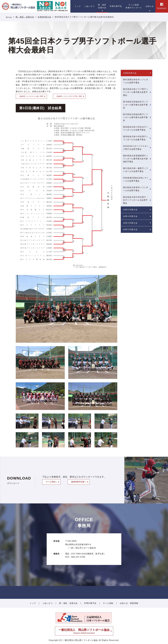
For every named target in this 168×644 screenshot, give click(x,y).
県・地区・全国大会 (25, 17)
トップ (33, 603)
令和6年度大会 (44, 17)
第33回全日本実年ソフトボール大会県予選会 (136, 189)
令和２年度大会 (130, 229)
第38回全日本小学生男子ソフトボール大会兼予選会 (136, 138)
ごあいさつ (48, 603)
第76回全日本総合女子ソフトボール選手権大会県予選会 (136, 105)
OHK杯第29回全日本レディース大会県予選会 (136, 179)
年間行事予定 (90, 603)
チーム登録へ (51, 482)
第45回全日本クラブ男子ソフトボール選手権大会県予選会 (136, 92)
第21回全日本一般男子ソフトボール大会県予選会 (136, 170)
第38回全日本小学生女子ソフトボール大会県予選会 (136, 128)
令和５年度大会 (130, 210)
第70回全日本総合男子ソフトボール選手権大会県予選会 (136, 117)
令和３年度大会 (130, 223)
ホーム (9, 17)
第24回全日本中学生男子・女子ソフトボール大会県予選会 (136, 200)
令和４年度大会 (130, 216)
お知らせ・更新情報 (129, 603)
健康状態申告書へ (79, 482)
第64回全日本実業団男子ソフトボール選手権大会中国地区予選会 (136, 159)
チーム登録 (108, 603)
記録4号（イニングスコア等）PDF (69, 96)
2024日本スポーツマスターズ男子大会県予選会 (136, 148)
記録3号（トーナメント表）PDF (31, 96)
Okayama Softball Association (84, 631)
